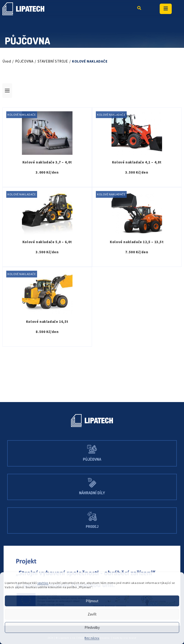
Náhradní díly (92, 493)
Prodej (92, 527)
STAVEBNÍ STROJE (58, 61)
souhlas (45, 583)
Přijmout (92, 601)
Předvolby (92, 627)
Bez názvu (92, 638)
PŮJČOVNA (26, 61)
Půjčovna (92, 459)
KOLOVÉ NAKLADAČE (24, 115)
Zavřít (92, 614)
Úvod (7, 61)
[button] (92, 91)
